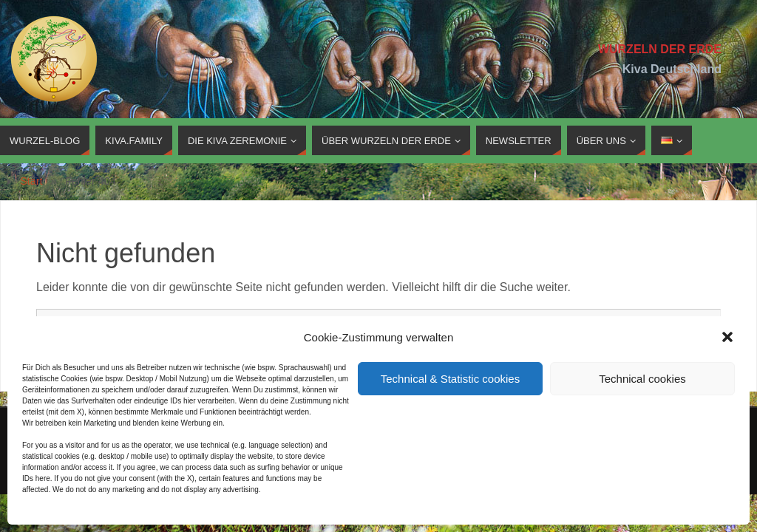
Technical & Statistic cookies (450, 379)
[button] (727, 337)
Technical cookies (642, 379)
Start (31, 181)
